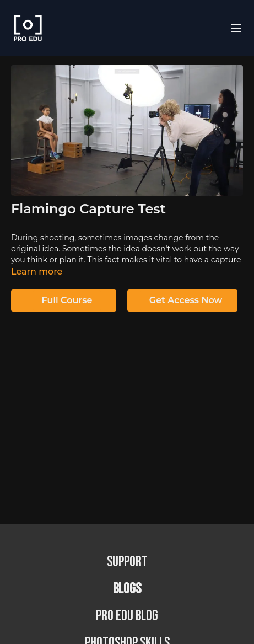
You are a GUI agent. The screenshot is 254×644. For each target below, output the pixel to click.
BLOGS (127, 589)
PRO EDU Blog (127, 616)
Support (127, 562)
